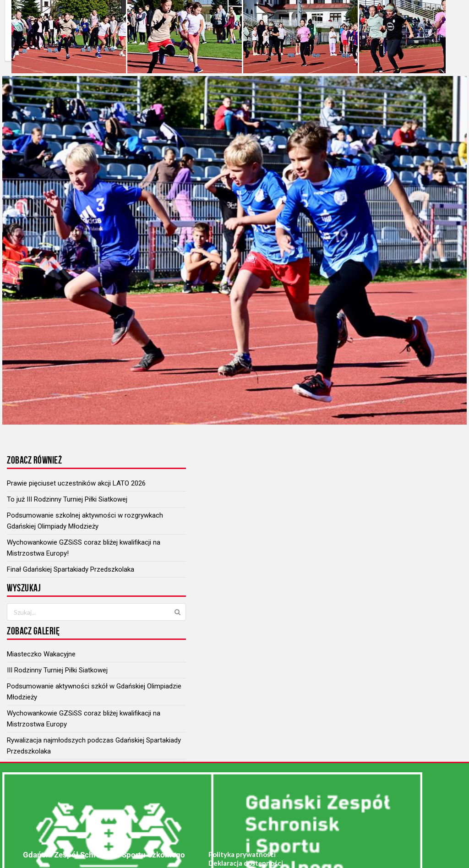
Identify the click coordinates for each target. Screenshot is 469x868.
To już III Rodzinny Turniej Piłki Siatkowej (67, 499)
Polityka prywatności (242, 854)
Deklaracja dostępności (246, 863)
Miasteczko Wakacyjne (41, 654)
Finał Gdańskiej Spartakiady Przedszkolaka (71, 569)
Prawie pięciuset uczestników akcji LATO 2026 (76, 483)
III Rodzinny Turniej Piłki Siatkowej (57, 670)
